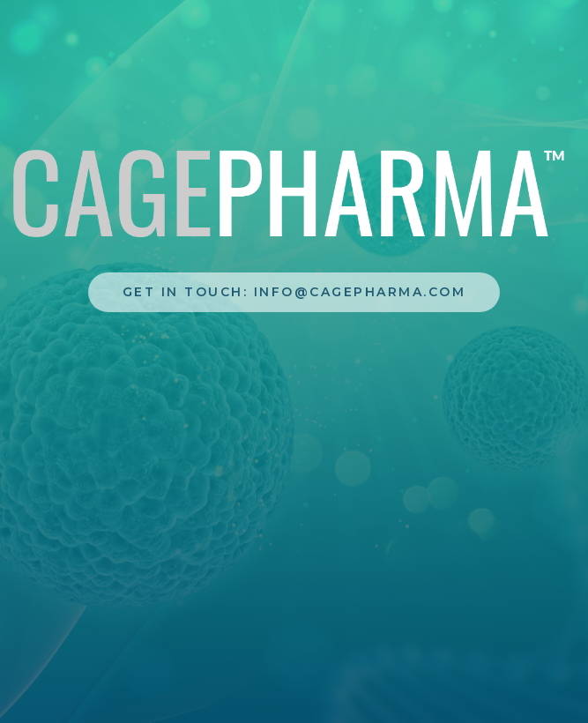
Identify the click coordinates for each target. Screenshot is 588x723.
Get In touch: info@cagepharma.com (294, 292)
